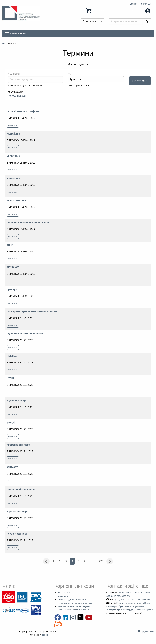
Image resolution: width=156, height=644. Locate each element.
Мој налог (141, 11)
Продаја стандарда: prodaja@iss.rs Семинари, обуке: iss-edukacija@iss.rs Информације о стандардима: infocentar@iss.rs (130, 606)
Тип (70, 74)
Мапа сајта (63, 596)
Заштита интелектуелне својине (74, 606)
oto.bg (45, 635)
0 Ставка (95, 11)
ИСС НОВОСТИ (66, 593)
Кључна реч (14, 74)
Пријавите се (147, 631)
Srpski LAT (147, 4)
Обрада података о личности (72, 599)
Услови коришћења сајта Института (75, 603)
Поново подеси (17, 96)
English (133, 4)
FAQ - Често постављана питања (74, 610)
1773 (100, 561)
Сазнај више (13, 125)
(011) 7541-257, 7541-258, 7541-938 (133, 599)
